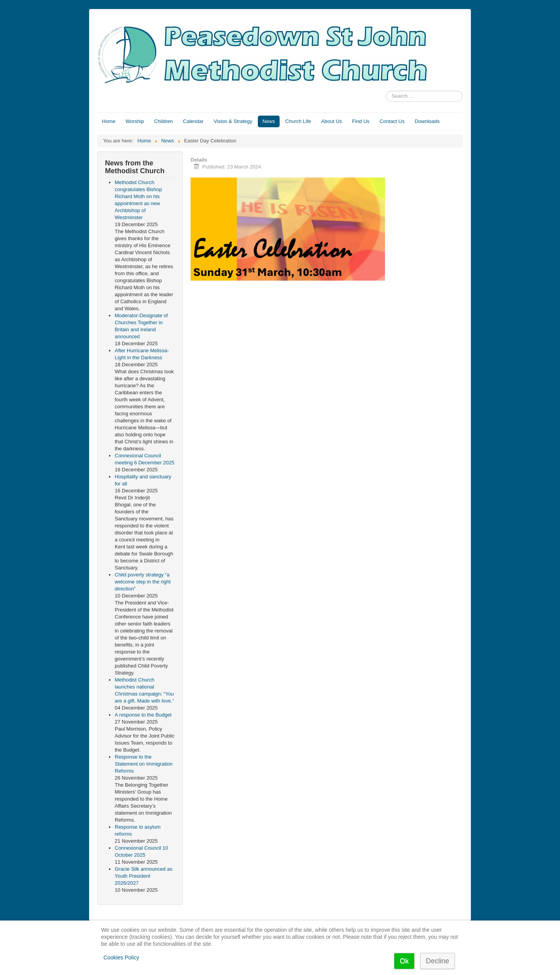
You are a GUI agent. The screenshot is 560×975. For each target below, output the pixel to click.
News (269, 121)
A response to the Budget (143, 715)
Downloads (427, 121)
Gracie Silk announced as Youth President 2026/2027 (143, 876)
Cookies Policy (121, 957)
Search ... (386, 91)
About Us (332, 121)
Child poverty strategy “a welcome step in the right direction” (143, 582)
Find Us (361, 121)
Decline (437, 961)
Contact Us (392, 121)
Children (163, 121)
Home (109, 121)
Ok (404, 961)
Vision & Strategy (233, 121)
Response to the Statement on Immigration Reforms (144, 764)
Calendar (193, 121)
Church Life (298, 121)
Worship (135, 121)
